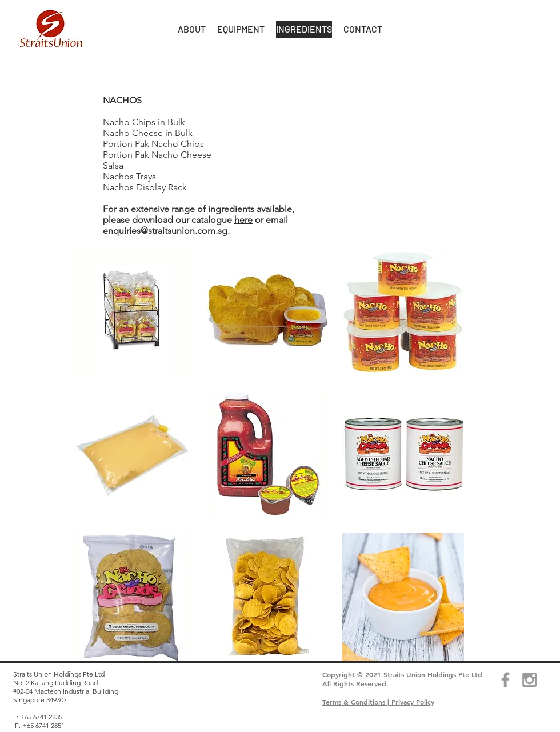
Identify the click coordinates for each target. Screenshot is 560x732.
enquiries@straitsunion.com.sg (165, 231)
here (243, 220)
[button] (192, 29)
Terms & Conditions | (357, 702)
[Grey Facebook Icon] (505, 680)
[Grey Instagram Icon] (529, 680)
